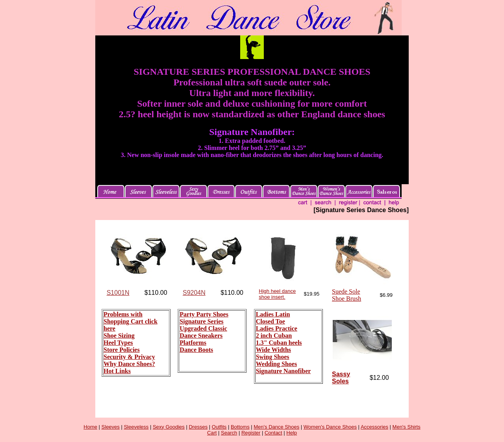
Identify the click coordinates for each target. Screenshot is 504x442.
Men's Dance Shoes (276, 427)
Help (292, 433)
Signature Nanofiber (283, 371)
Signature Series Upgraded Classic (203, 325)
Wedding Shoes (276, 364)
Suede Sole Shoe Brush (346, 295)
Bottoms (240, 427)
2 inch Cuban (274, 336)
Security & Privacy (129, 357)
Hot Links (117, 371)
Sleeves (111, 427)
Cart (212, 433)
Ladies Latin (273, 314)
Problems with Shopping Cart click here (131, 321)
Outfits (219, 427)
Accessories (374, 427)
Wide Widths (273, 350)
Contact (273, 433)
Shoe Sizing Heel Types (119, 339)
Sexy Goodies (169, 427)
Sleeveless (136, 427)
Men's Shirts (407, 427)
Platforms (193, 343)
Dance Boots (196, 350)
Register (251, 433)
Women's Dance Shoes (330, 427)
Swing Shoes (273, 357)
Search (229, 433)
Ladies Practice (277, 328)
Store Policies (122, 350)
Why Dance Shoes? (129, 364)
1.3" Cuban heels (279, 343)
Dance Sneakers (201, 336)
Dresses (198, 427)
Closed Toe (271, 321)
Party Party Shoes (204, 314)
